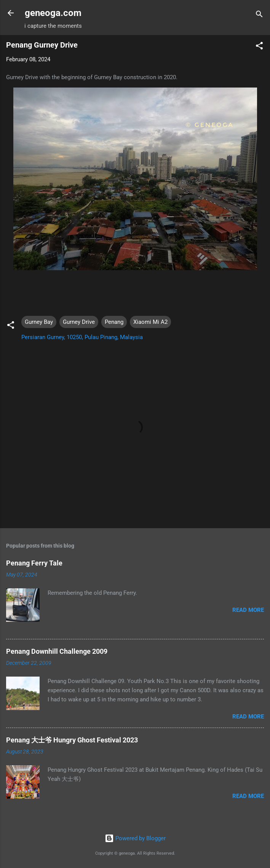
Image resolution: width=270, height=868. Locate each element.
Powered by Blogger (135, 838)
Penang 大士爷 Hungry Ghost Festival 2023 (72, 740)
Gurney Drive (79, 322)
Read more (248, 610)
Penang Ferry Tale (34, 563)
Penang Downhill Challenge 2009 (57, 651)
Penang (114, 322)
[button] (259, 47)
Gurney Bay (39, 322)
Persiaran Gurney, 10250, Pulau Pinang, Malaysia (82, 337)
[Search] (259, 15)
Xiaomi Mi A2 (150, 322)
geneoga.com (53, 13)
